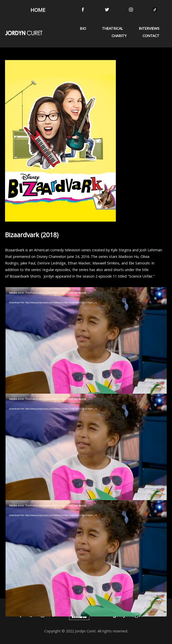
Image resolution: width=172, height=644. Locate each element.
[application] (86, 333)
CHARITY (119, 36)
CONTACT (151, 36)
